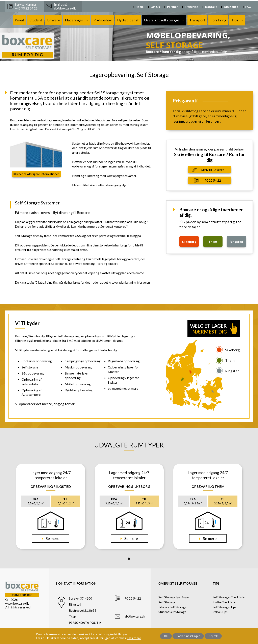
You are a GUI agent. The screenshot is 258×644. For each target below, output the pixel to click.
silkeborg (189, 241)
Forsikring (218, 20)
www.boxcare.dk (17, 603)
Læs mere (134, 638)
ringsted (236, 241)
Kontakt (211, 7)
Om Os (155, 7)
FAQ (248, 7)
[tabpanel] (51, 506)
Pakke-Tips (220, 612)
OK (166, 636)
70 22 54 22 (213, 180)
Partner (172, 7)
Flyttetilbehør (128, 20)
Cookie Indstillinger (188, 636)
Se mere (52, 538)
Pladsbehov (102, 20)
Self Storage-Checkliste (229, 597)
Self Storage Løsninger (174, 597)
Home (139, 7)
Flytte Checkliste (224, 602)
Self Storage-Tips (224, 607)
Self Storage (167, 602)
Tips (235, 20)
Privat (19, 20)
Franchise (191, 7)
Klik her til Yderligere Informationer (36, 174)
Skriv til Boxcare (213, 170)
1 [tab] (129, 559)
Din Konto (231, 7)
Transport (197, 20)
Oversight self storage (162, 20)
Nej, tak (213, 636)
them (213, 241)
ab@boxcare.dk (135, 616)
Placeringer (74, 20)
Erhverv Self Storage (172, 607)
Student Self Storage (172, 612)
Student (36, 20)
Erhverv (54, 20)
